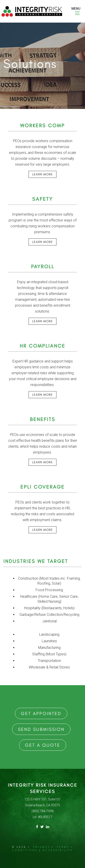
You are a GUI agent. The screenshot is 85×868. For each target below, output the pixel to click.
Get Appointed (41, 713)
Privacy (42, 847)
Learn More (42, 174)
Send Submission (41, 729)
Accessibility (58, 850)
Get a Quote (43, 745)
